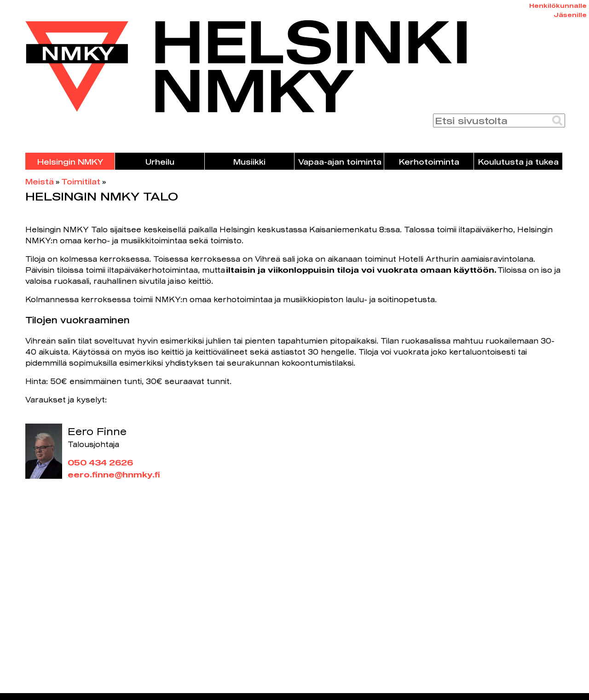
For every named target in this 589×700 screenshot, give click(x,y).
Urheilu (160, 162)
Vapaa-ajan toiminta (340, 162)
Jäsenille (570, 15)
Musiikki (249, 162)
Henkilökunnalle (558, 6)
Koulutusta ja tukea (518, 162)
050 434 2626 (100, 462)
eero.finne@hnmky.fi (114, 474)
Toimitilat (81, 181)
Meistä (40, 181)
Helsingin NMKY (70, 162)
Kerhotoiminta (429, 162)
